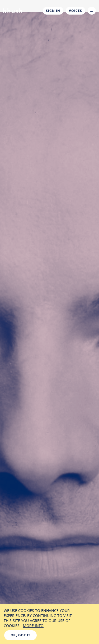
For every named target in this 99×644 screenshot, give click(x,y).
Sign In (53, 11)
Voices (76, 11)
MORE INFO (33, 626)
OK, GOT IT (20, 635)
